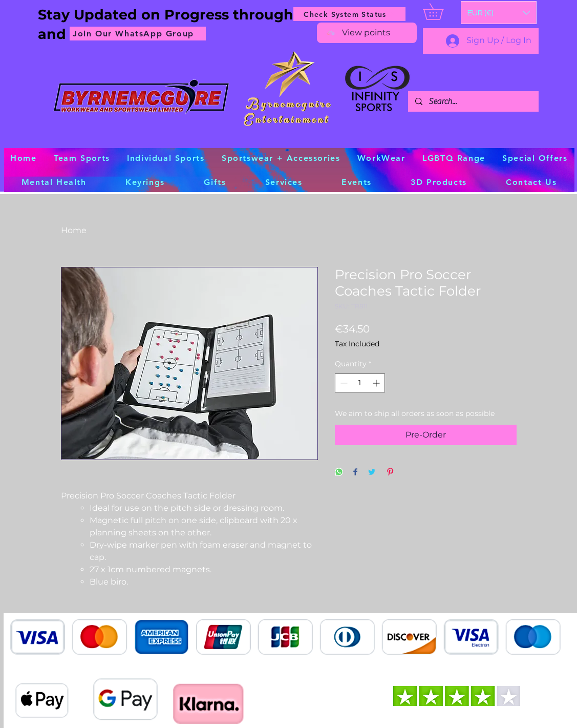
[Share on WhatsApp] (339, 473)
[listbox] (499, 13)
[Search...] (473, 101)
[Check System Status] (349, 14)
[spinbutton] (360, 383)
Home (74, 230)
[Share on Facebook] (355, 473)
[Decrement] (343, 383)
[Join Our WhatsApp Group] (138, 34)
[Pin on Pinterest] (390, 473)
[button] (499, 13)
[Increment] (377, 383)
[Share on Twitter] (372, 473)
